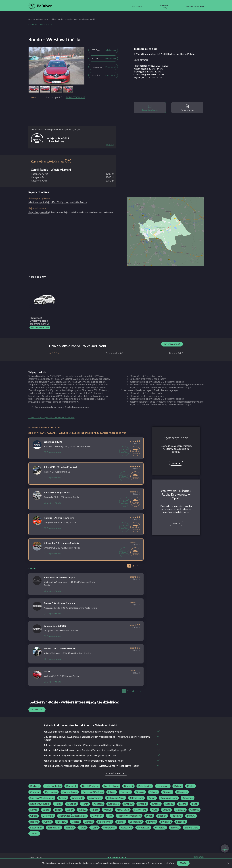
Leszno (183, 804)
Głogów (167, 792)
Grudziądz (77, 798)
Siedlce (75, 822)
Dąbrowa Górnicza (93, 792)
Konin (85, 804)
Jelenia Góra (136, 798)
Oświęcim (97, 816)
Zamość (175, 828)
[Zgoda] (228, 863)
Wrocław (160, 828)
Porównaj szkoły (187, 108)
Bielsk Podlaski (90, 786)
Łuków (82, 810)
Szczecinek (36, 828)
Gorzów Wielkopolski (42, 798)
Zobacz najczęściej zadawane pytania (51, 417)
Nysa (155, 810)
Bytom (178, 786)
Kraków (129, 804)
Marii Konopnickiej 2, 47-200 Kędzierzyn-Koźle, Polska (58, 202)
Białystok (71, 786)
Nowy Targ (140, 810)
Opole (34, 816)
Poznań (162, 816)
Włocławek (143, 828)
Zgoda (183, 863)
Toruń (83, 828)
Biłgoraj (128, 786)
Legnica (169, 804)
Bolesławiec (145, 786)
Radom (34, 822)
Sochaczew (136, 822)
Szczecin (181, 822)
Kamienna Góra (169, 798)
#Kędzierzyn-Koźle (39, 212)
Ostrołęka (48, 816)
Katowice (188, 798)
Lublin (70, 810)
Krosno (156, 804)
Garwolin (125, 792)
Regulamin (198, 857)
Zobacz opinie (75, 97)
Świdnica (166, 822)
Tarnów (70, 828)
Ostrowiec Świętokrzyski (72, 816)
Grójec (63, 798)
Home (31, 19)
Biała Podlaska (53, 786)
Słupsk (121, 822)
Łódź (195, 804)
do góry (225, 849)
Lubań (46, 810)
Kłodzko (72, 804)
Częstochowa (70, 792)
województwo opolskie (45, 19)
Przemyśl (177, 816)
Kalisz (152, 798)
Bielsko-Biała (111, 786)
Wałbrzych (109, 828)
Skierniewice (105, 822)
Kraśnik (142, 804)
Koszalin (98, 804)
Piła (110, 816)
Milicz (95, 810)
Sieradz (89, 822)
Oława (166, 810)
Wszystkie (37, 710)
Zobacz (176, 463)
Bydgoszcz (163, 786)
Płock (149, 816)
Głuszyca (182, 792)
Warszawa (126, 828)
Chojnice (35, 792)
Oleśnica (180, 810)
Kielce (58, 804)
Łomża (34, 810)
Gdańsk (140, 792)
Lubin (58, 810)
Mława (108, 810)
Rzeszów (61, 822)
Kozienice (113, 804)
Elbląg (112, 792)
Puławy (191, 816)
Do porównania (53, 452)
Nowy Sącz (123, 810)
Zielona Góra (191, 828)
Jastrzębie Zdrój (116, 798)
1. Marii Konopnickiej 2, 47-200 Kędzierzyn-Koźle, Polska (164, 54)
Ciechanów (51, 792)
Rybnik (47, 822)
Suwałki (151, 822)
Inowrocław (95, 798)
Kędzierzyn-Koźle (65, 19)
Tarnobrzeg (54, 828)
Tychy (94, 828)
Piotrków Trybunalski (129, 816)
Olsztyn (194, 810)
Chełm (191, 786)
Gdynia (154, 792)
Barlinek (35, 786)
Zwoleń (34, 834)
